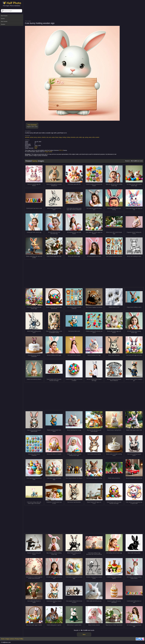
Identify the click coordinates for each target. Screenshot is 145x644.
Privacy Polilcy (19, 639)
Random (3, 24)
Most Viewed (4, 21)
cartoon (39, 137)
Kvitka (36, 147)
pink (77, 137)
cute (47, 137)
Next (84, 634)
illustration (73, 137)
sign (83, 137)
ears (50, 137)
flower (57, 137)
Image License (48, 152)
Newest (3, 19)
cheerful (44, 137)
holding (64, 137)
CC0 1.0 (61, 150)
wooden (97, 137)
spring (87, 137)
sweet (90, 137)
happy (60, 137)
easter (53, 137)
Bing (36, 148)
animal (31, 137)
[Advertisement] (12, 55)
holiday (68, 137)
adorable (27, 137)
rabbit (80, 137)
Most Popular (4, 16)
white (93, 137)
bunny (35, 137)
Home (3, 639)
